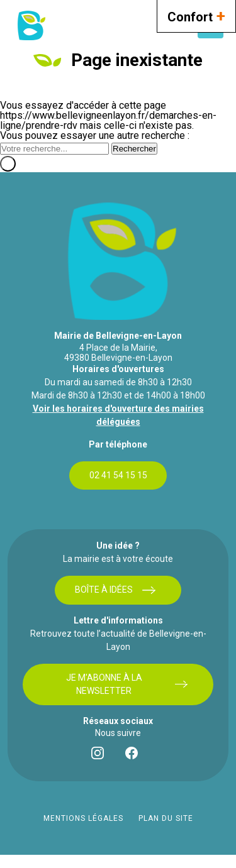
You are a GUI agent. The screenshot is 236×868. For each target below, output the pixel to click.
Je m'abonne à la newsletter (127, 684)
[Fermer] (8, 164)
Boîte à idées (115, 590)
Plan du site (166, 818)
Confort (196, 15)
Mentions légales (83, 818)
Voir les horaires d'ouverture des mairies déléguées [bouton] (118, 415)
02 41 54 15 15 (118, 475)
